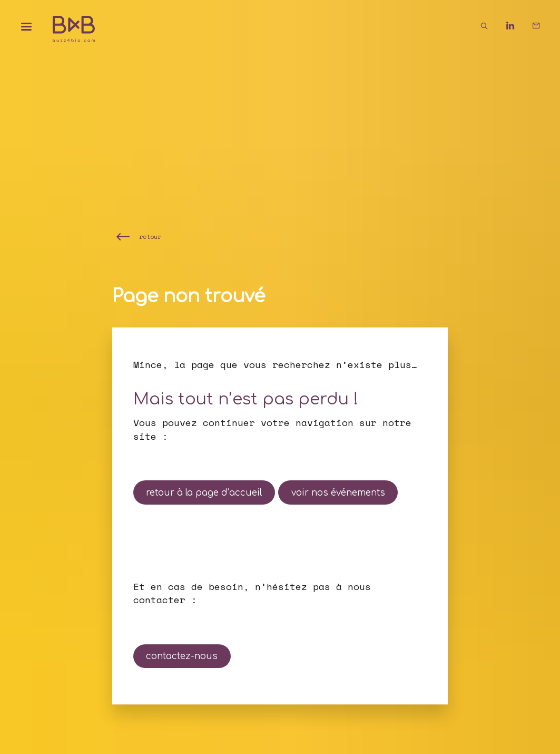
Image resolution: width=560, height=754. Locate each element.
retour (150, 236)
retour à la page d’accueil (204, 493)
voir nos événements (338, 493)
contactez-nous (182, 656)
